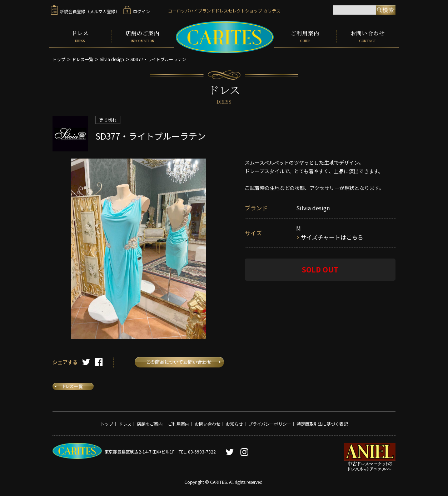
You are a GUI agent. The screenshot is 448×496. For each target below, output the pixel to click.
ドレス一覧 (83, 59)
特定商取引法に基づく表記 (322, 423)
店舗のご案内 (143, 36)
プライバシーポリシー (270, 423)
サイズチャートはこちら (332, 237)
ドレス (80, 36)
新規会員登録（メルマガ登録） (85, 11)
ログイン (137, 11)
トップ (59, 59)
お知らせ (234, 423)
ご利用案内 (305, 36)
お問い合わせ (368, 36)
